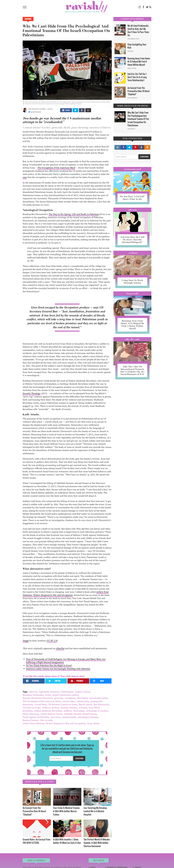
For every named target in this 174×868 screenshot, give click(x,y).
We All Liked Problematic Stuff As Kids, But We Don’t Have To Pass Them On (138, 30)
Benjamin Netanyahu (33, 695)
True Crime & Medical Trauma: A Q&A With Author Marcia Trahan (67, 811)
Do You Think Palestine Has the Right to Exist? (49, 665)
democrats (28, 704)
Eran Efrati (94, 708)
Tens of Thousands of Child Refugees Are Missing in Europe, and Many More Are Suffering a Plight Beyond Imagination (66, 661)
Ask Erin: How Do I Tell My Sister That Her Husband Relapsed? (132, 240)
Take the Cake (132, 339)
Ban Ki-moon (85, 704)
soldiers (67, 711)
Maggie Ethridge (132, 68)
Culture (28, 19)
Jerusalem (28, 711)
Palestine (55, 692)
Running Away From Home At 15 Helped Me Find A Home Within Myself (139, 62)
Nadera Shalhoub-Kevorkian (48, 711)
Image (26, 641)
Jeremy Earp (83, 701)
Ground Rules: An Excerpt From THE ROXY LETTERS (36, 841)
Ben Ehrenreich (101, 704)
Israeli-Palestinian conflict (65, 695)
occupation (70, 698)
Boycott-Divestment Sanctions (38, 698)
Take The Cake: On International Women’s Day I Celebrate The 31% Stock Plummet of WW (132, 370)
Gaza (89, 723)
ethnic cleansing (31, 714)
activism (83, 708)
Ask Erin (132, 210)
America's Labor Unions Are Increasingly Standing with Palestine (58, 669)
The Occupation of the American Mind (56, 168)
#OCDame (132, 253)
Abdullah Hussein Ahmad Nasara (80, 714)
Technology (79, 711)
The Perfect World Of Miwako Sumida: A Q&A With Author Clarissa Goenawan (97, 843)
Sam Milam (130, 51)
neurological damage (88, 717)
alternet (33, 692)
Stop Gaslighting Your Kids (137, 46)
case (25, 177)
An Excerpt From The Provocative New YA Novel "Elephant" (34, 811)
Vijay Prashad (33, 109)
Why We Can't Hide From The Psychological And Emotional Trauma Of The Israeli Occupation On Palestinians (138, 119)
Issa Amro (55, 717)
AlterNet (60, 648)
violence (46, 708)
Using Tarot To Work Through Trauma (132, 282)
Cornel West (41, 704)
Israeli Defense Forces (51, 714)
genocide (59, 698)
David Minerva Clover (133, 39)
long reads (132, 293)
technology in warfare (97, 711)
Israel (48, 695)
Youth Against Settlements (36, 717)
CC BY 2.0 (52, 641)
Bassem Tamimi (30, 720)
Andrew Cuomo (82, 692)
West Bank (82, 698)
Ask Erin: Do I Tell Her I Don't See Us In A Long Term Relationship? (137, 77)
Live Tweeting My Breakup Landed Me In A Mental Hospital (95, 811)
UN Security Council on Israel (63, 704)
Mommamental (132, 169)
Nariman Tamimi (69, 708)
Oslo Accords (46, 720)
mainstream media (98, 698)
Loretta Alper (68, 701)
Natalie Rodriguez (132, 98)
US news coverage (31, 708)
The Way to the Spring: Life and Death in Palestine (74, 214)
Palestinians (67, 692)
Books (96, 723)
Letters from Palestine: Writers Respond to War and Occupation (66, 593)
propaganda (96, 701)
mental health (69, 717)
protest (55, 708)
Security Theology (32, 393)
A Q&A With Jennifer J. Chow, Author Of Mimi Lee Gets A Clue (67, 841)
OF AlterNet (42, 109)
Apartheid (44, 692)
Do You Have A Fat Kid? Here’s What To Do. (132, 198)
